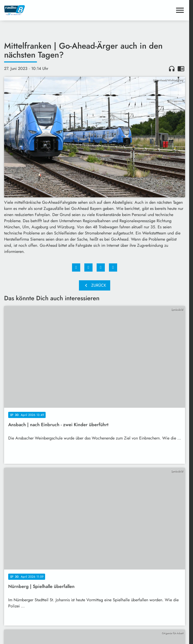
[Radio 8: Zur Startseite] (49, 10)
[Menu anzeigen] (180, 10)
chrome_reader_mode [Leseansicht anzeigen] (181, 69)
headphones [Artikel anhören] (172, 69)
